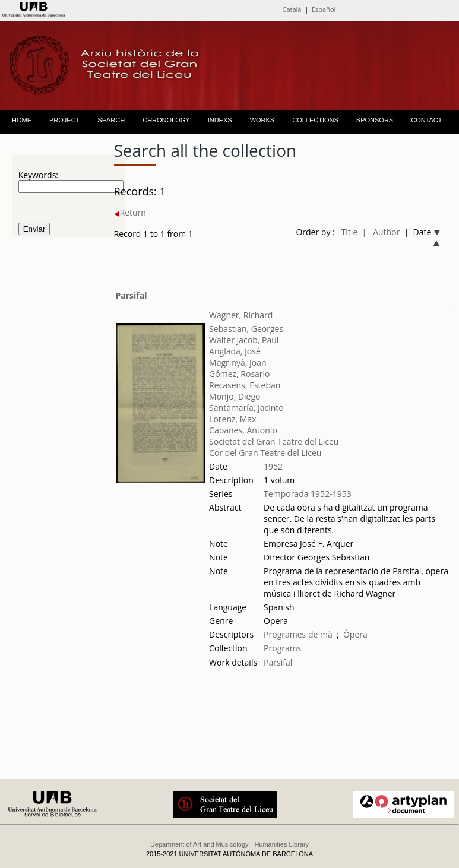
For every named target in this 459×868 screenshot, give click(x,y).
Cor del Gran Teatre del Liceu (265, 453)
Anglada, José (235, 351)
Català (292, 9)
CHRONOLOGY (166, 120)
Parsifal (132, 295)
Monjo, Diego (235, 396)
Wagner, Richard (241, 315)
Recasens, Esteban (245, 385)
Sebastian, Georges (246, 329)
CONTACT (426, 120)
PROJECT (64, 120)
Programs (282, 648)
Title (350, 232)
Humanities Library (281, 844)
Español (324, 9)
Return (130, 212)
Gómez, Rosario (239, 374)
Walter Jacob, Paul (244, 340)
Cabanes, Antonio (243, 430)
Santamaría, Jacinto (246, 408)
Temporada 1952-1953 (308, 494)
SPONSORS (375, 120)
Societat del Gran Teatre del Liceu (274, 441)
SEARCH (111, 120)
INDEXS (220, 120)
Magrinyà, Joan (238, 362)
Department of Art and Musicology (200, 844)
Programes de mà (298, 634)
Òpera (355, 634)
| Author (381, 232)
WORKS (262, 120)
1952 (273, 466)
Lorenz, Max (232, 419)
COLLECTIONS (315, 120)
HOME (22, 120)
